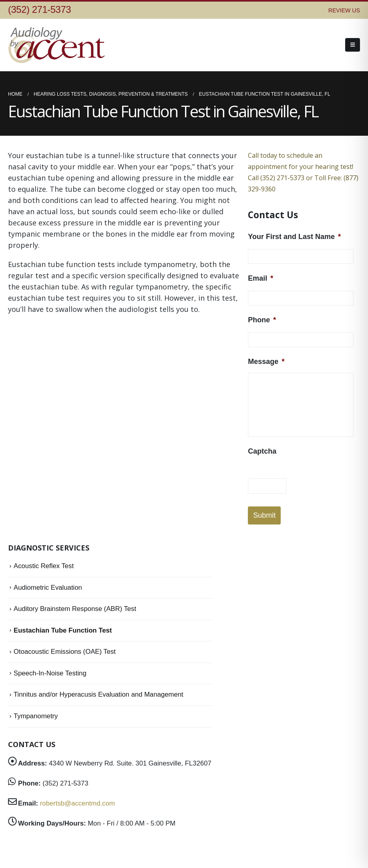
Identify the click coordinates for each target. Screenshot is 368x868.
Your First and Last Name (294, 237)
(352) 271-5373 (39, 9)
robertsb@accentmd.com (77, 803)
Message (266, 362)
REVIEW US (344, 10)
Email (260, 278)
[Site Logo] (58, 45)
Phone (262, 320)
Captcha (262, 451)
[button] (353, 45)
